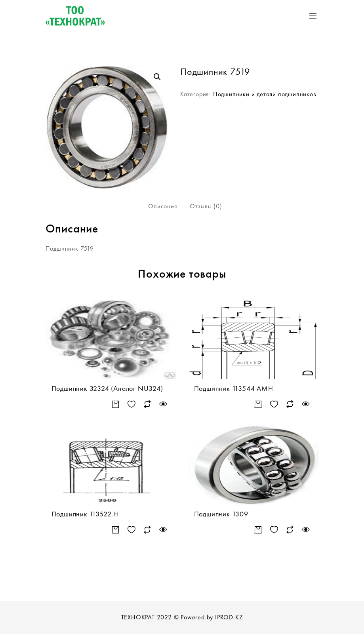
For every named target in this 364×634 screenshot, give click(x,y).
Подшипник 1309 (221, 514)
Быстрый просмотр (163, 405)
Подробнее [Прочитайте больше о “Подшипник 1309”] (258, 530)
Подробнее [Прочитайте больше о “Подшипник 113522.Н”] (116, 530)
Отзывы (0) (206, 206)
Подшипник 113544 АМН (234, 388)
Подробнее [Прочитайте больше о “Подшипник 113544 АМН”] (258, 405)
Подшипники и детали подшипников (265, 94)
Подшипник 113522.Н (85, 514)
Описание (163, 206)
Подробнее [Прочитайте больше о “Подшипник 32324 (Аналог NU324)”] (116, 405)
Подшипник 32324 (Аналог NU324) (107, 388)
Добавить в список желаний (132, 405)
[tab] (163, 206)
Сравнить (148, 405)
